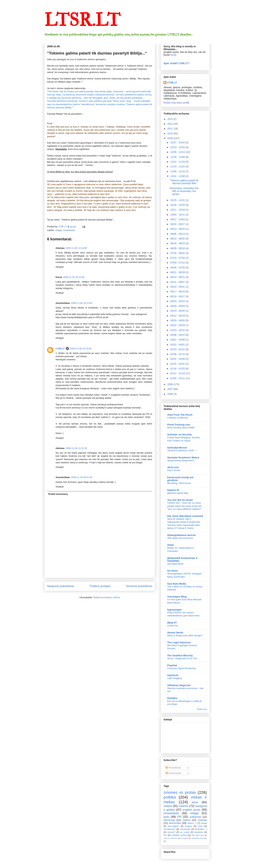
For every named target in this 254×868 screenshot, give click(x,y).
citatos (168, 806)
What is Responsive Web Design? (185, 635)
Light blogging (175, 678)
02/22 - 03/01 (178, 345)
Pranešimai (173, 768)
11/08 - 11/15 (178, 171)
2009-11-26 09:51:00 (82, 477)
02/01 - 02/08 (178, 359)
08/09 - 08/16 (178, 248)
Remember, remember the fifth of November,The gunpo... (184, 191)
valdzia (186, 820)
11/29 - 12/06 (178, 157)
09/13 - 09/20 (178, 229)
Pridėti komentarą (58, 494)
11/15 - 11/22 (178, 166)
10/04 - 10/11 (178, 215)
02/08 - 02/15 (178, 354)
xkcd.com (173, 467)
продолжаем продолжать (181, 460)
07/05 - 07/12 (178, 263)
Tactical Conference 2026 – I (182, 450)
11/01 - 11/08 (178, 176)
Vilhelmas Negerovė (179, 685)
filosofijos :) (201, 829)
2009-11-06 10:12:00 (82, 303)
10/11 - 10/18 (178, 210)
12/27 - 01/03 (178, 142)
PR (179, 817)
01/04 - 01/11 (178, 378)
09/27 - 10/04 (178, 219)
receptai (184, 838)
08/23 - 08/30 (178, 239)
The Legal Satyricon (179, 642)
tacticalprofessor (177, 448)
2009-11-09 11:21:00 (76, 448)
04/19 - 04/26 (178, 311)
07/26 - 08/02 (178, 253)
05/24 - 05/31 (178, 287)
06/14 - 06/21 (178, 277)
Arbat (170, 545)
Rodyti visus (202, 709)
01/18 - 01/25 (178, 369)
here (173, 55)
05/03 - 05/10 (178, 301)
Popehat (172, 665)
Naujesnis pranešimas (61, 586)
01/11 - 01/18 (178, 373)
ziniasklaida (69, 230)
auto (166, 817)
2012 (170, 124)
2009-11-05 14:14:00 (76, 248)
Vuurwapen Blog (177, 597)
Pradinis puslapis (100, 586)
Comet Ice (173, 626)
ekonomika (175, 823)
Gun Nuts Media (177, 584)
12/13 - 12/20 (178, 147)
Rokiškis (172, 698)
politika (170, 797)
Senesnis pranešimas (139, 586)
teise (195, 802)
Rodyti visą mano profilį (176, 103)
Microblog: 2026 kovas (179, 483)
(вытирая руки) (175, 564)
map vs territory (170, 838)
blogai (204, 823)
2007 (170, 389)
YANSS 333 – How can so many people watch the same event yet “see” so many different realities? (184, 506)
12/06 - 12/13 (178, 152)
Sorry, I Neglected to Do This (182, 658)
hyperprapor (174, 610)
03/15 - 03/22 (178, 330)
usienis (184, 806)
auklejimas (195, 817)
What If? (172, 623)
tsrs (165, 835)
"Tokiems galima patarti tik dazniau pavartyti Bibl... (184, 182)
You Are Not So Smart (180, 500)
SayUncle (173, 675)
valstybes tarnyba (199, 838)
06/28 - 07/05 (178, 268)
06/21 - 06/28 (178, 272)
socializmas (169, 829)
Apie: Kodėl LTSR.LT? (176, 63)
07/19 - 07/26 (178, 258)
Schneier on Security (179, 435)
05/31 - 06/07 (178, 282)
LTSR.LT (82, 20)
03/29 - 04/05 (178, 320)
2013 (170, 119)
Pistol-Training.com (179, 425)
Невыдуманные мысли (181, 535)
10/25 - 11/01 (178, 200)
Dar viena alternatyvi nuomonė (185, 516)
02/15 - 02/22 (178, 349)
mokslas (202, 820)
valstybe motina (179, 835)
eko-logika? (173, 826)
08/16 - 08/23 (178, 243)
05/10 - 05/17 (178, 296)
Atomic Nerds (175, 633)
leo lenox (173, 571)
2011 (170, 129)
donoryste (185, 829)
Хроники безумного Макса (183, 457)
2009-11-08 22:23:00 (81, 349)
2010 (170, 133)
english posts (191, 810)
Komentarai (173, 773)
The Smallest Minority (180, 655)
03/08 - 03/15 (178, 335)
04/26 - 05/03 (178, 306)
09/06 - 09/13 (178, 234)
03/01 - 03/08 (178, 340)
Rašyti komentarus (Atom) (107, 597)
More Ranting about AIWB (181, 428)
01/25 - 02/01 (178, 364)
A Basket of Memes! (178, 418)
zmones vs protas (180, 792)
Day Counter (174, 470)
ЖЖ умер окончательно (180, 538)
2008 (170, 384)
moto (200, 826)
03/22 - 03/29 (178, 325)
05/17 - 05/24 (178, 292)
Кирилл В (173, 490)
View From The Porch (180, 415)
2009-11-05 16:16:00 (74, 277)
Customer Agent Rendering (181, 668)
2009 (170, 138)
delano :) (192, 823)
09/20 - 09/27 (178, 224)
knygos (188, 826)
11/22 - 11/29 (178, 162)
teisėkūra (199, 832)
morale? (171, 832)
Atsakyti (60, 267)
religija (59, 230)
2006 (170, 394)
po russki (185, 832)
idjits (193, 835)
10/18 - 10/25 (178, 205)
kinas (201, 835)
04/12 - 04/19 (178, 316)
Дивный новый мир (178, 493)
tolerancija (169, 820)
